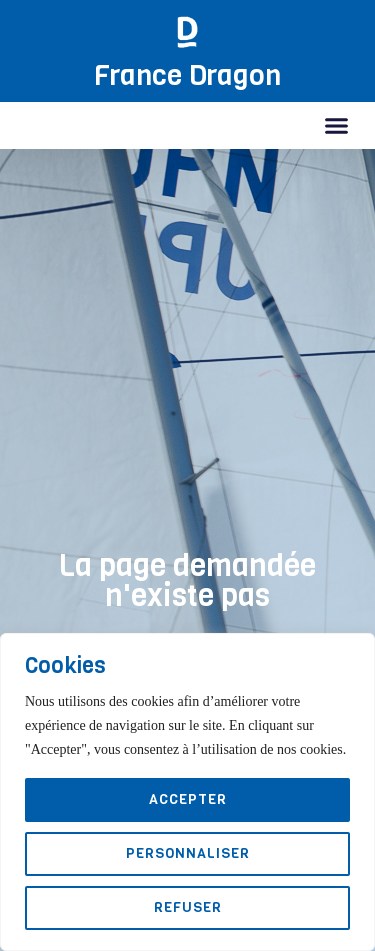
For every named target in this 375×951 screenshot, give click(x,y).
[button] (337, 126)
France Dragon (187, 75)
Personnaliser (188, 853)
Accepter (188, 799)
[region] (187, 792)
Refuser (188, 907)
